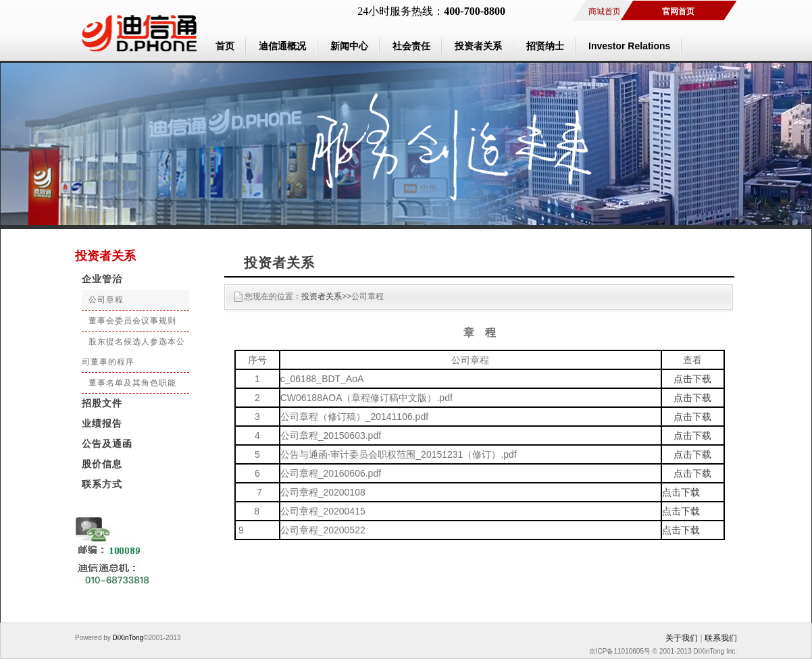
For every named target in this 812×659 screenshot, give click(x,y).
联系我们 (721, 638)
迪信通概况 (282, 46)
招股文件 (102, 403)
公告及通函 (107, 444)
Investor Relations (629, 46)
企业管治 (102, 279)
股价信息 (102, 464)
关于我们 (682, 638)
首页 (225, 46)
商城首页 (605, 11)
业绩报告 (102, 424)
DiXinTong (127, 638)
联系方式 (102, 484)
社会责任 (411, 46)
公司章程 (106, 300)
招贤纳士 (545, 46)
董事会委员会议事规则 (132, 321)
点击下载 (692, 379)
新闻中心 (349, 46)
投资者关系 (478, 46)
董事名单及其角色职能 (132, 383)
